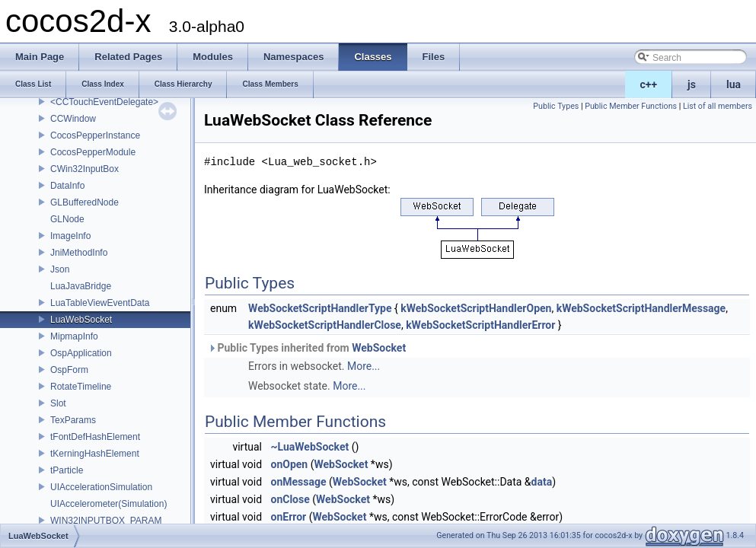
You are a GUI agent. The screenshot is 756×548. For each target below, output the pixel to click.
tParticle (67, 470)
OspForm (69, 370)
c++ (649, 84)
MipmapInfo (74, 336)
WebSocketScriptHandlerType (320, 308)
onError (289, 517)
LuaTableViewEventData (100, 303)
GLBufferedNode (85, 202)
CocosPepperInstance (95, 135)
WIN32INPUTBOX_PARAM (106, 521)
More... (364, 366)
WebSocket (379, 348)
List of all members (718, 106)
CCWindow (73, 119)
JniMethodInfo (79, 253)
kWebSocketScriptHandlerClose (325, 325)
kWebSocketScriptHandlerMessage (641, 308)
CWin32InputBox (85, 169)
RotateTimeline (81, 387)
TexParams (73, 420)
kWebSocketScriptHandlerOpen (476, 308)
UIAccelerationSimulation (101, 487)
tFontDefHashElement (95, 437)
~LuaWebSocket (310, 447)
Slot (58, 403)
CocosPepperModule (93, 152)
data (542, 482)
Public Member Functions (631, 106)
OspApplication (81, 353)
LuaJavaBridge (81, 286)
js (692, 84)
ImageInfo (70, 236)
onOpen (290, 464)
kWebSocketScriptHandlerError (480, 325)
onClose (290, 499)
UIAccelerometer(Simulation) (108, 504)
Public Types (556, 106)
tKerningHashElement (95, 454)
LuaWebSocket (81, 320)
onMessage (299, 482)
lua (734, 84)
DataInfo (67, 186)
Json (60, 269)
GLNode (67, 219)
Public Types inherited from (307, 348)
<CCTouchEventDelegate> (104, 102)
